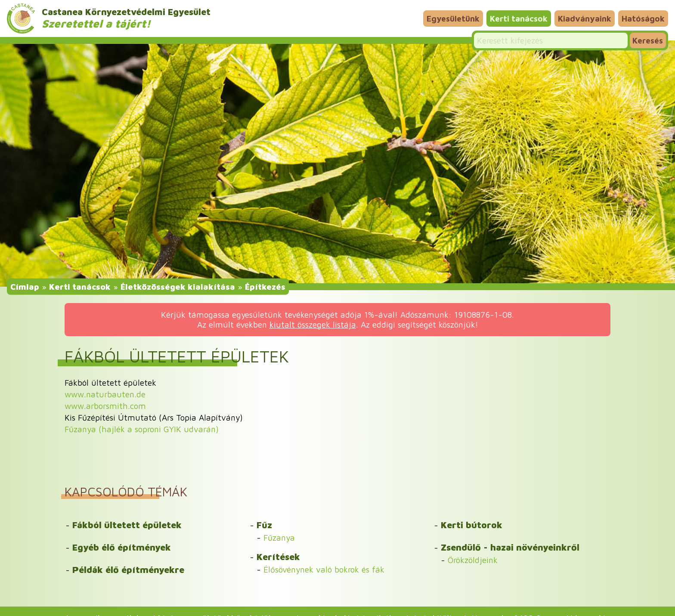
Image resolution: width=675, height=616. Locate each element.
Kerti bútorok (472, 525)
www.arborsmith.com (105, 406)
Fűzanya (279, 537)
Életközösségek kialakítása (178, 286)
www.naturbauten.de (105, 394)
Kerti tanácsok (519, 18)
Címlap (25, 286)
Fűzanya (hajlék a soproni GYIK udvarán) (142, 429)
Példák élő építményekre (128, 570)
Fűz (264, 525)
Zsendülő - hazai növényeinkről (510, 547)
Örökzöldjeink (473, 560)
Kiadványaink (585, 18)
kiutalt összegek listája (313, 324)
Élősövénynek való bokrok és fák (324, 569)
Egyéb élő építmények (122, 547)
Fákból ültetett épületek (127, 525)
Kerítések (278, 557)
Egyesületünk (453, 18)
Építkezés (265, 286)
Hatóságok (643, 18)
